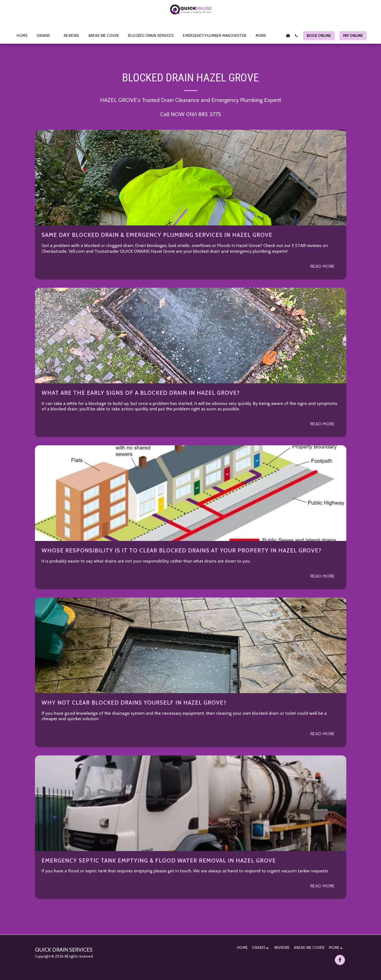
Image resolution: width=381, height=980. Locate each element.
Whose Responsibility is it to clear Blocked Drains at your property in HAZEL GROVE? (181, 550)
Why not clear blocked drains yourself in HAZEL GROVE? (134, 703)
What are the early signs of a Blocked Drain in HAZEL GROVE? (141, 393)
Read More (322, 266)
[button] (46, 36)
